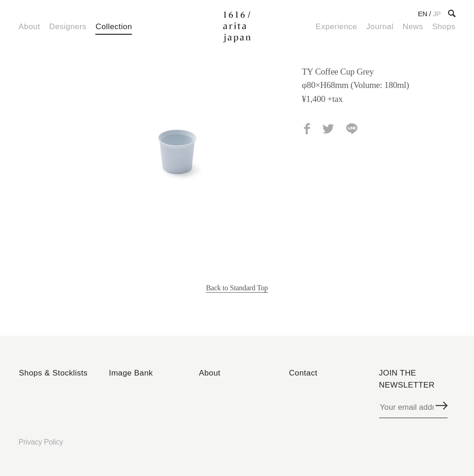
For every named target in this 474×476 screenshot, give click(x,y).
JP (437, 14)
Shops (444, 27)
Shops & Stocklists (53, 373)
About (29, 27)
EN (423, 14)
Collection (114, 27)
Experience (336, 27)
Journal (380, 27)
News (413, 27)
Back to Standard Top (237, 288)
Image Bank (131, 373)
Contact (303, 373)
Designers (68, 27)
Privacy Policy (41, 442)
